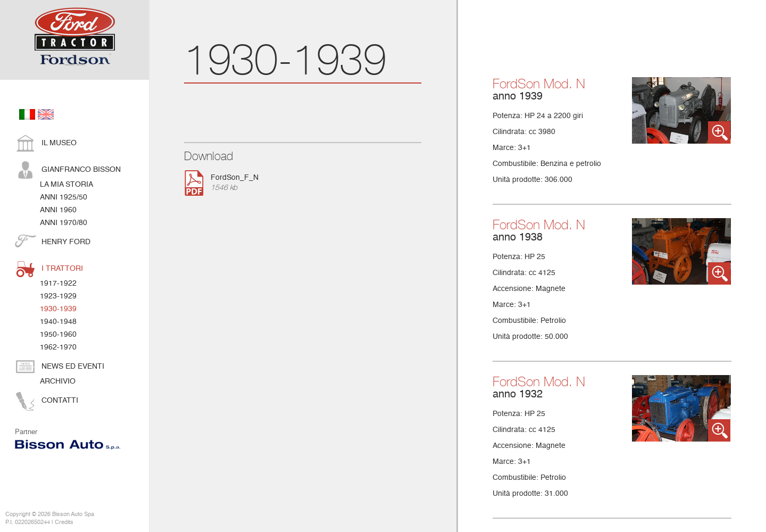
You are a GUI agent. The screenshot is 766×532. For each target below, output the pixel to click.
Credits (64, 523)
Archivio (58, 381)
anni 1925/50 (64, 197)
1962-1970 (58, 347)
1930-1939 (58, 309)
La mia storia (66, 185)
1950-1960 (58, 335)
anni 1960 (58, 210)
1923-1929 (58, 296)
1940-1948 (58, 322)
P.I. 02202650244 (28, 523)
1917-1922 (58, 284)
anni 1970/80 (64, 223)
